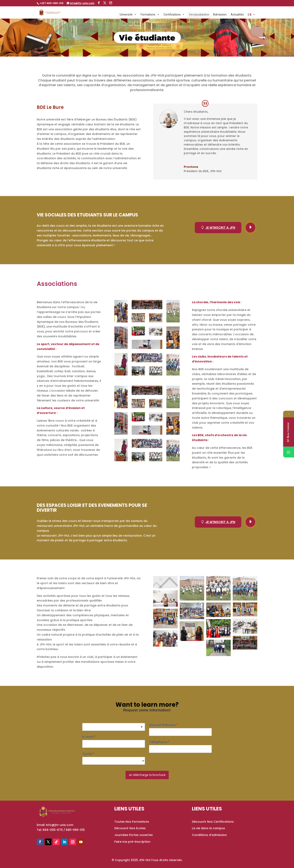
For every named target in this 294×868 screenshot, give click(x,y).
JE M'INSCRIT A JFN (218, 228)
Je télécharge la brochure (147, 775)
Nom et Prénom (163, 725)
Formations (150, 14)
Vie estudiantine (199, 14)
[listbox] (114, 727)
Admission (220, 14)
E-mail (89, 737)
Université (128, 14)
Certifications (174, 14)
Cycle (88, 754)
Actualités (237, 14)
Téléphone (159, 742)
